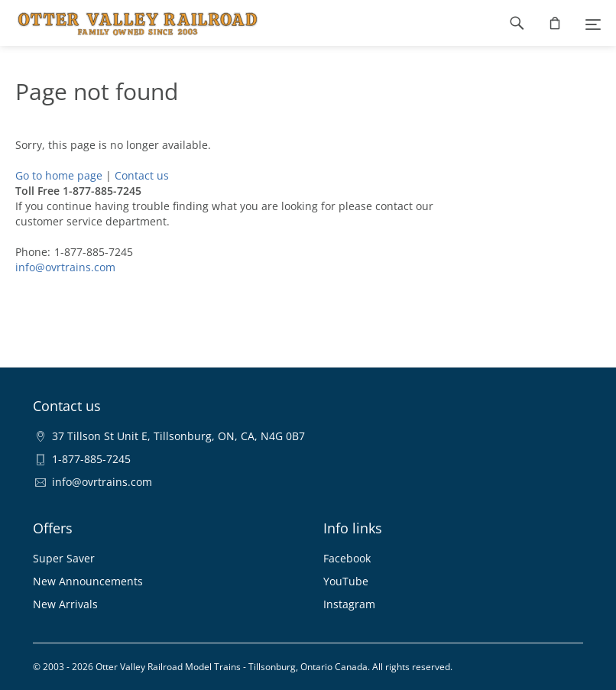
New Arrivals (65, 604)
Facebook (347, 558)
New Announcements (88, 581)
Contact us (142, 175)
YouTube (346, 581)
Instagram (349, 604)
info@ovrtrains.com (65, 267)
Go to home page (59, 175)
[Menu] (593, 23)
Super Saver (64, 558)
